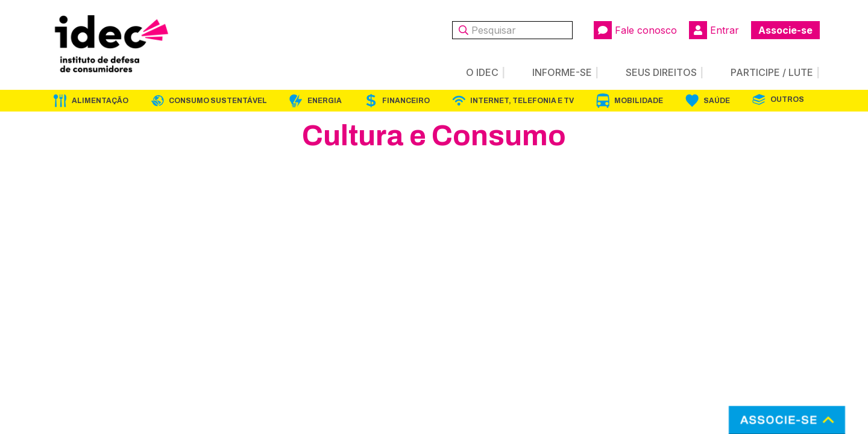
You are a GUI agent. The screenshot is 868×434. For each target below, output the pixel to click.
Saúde (717, 101)
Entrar (714, 30)
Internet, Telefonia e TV (522, 101)
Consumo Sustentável (218, 101)
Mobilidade (639, 101)
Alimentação (100, 101)
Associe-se (785, 30)
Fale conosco (635, 30)
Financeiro (406, 101)
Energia (325, 101)
